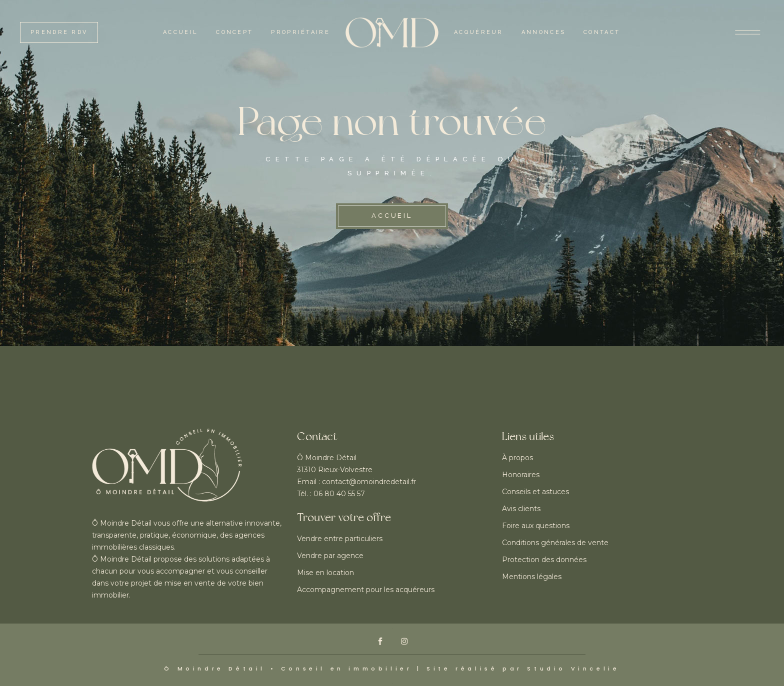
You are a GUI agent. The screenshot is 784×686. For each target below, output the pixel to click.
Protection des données (544, 560)
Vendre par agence (330, 556)
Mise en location (325, 573)
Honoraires (521, 475)
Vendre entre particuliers (340, 539)
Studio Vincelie (573, 669)
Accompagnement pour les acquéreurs (366, 590)
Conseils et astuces (535, 492)
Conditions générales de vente (555, 543)
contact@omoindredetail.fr (369, 482)
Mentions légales (532, 577)
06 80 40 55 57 (339, 494)
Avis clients (521, 509)
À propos (517, 458)
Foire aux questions (536, 526)
